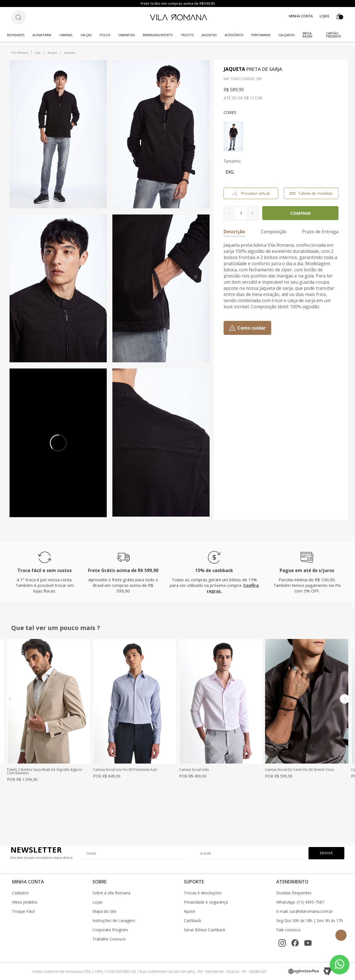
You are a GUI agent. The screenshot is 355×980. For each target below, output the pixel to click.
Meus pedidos (25, 902)
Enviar (326, 853)
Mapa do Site (105, 911)
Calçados (286, 35)
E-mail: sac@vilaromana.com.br (305, 911)
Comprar (301, 213)
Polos (105, 35)
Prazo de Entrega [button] (320, 232)
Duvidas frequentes (294, 893)
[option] (49, 710)
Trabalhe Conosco (109, 939)
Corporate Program (110, 930)
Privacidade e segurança (206, 902)
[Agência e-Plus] (304, 971)
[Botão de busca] (18, 17)
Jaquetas (209, 35)
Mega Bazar (308, 35)
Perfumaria (261, 35)
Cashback (192, 921)
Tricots (187, 35)
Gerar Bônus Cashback (205, 930)
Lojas (325, 16)
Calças (86, 35)
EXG (230, 172)
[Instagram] (282, 943)
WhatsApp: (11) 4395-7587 (300, 902)
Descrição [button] (234, 232)
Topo (341, 935)
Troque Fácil (23, 911)
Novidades (16, 35)
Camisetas (127, 35)
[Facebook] (295, 943)
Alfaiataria (42, 35)
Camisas (66, 35)
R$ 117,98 (253, 98)
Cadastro (20, 893)
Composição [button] (274, 232)
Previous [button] (10, 699)
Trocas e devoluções (203, 893)
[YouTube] (308, 943)
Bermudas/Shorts (158, 35)
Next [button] (345, 699)
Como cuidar (251, 328)
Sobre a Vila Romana (111, 893)
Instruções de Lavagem (114, 921)
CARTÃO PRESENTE (334, 35)
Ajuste (190, 911)
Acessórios (234, 35)
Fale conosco (288, 930)
